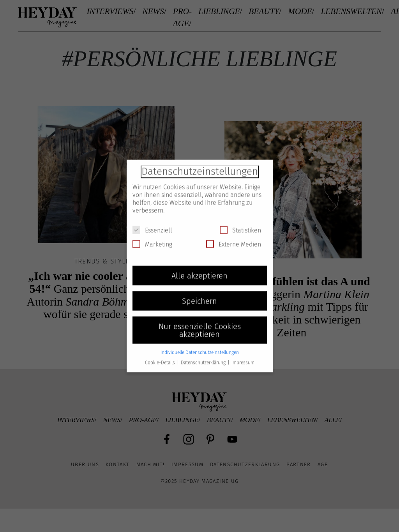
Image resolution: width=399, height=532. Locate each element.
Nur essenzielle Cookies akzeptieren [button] (200, 325)
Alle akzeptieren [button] (199, 270)
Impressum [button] (243, 357)
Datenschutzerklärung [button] (204, 357)
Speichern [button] (199, 295)
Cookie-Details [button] (161, 357)
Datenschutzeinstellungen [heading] (200, 166)
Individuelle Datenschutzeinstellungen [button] (200, 347)
